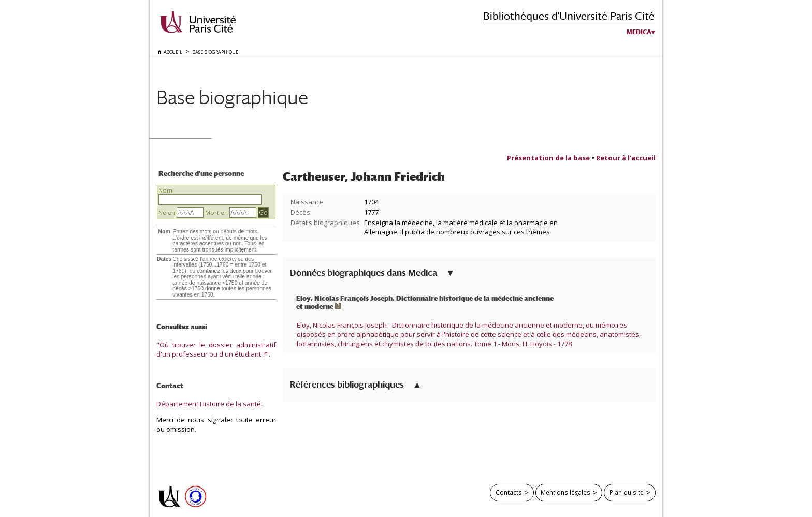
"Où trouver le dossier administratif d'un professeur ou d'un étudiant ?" (216, 349)
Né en (167, 212)
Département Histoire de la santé (209, 404)
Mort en (216, 212)
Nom (165, 190)
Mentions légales (565, 492)
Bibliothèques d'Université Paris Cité (569, 16)
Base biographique (232, 97)
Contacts (509, 492)
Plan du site (627, 492)
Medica (639, 32)
